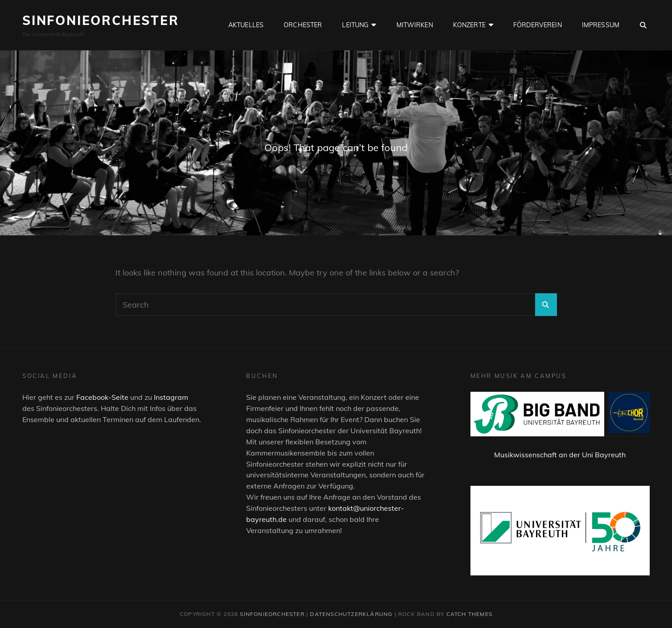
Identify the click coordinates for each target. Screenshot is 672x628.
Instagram (171, 397)
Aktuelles (246, 25)
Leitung (355, 25)
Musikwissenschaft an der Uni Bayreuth (560, 455)
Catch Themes (469, 614)
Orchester (303, 25)
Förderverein (538, 25)
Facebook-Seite (102, 397)
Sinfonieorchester (101, 20)
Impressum (601, 25)
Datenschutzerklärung (351, 614)
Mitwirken (415, 25)
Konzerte (469, 25)
